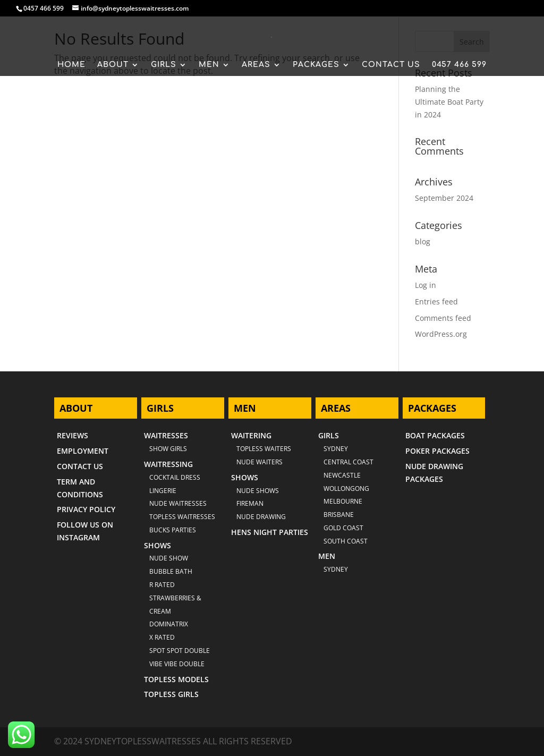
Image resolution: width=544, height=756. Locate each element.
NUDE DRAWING (261, 517)
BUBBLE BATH (171, 571)
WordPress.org (441, 334)
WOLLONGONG (346, 489)
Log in (426, 285)
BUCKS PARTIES (173, 530)
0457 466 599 (44, 8)
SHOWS (158, 545)
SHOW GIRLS (168, 449)
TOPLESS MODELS (176, 679)
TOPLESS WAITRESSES (182, 517)
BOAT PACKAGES (435, 435)
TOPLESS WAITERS (264, 449)
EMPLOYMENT (83, 451)
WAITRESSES (166, 435)
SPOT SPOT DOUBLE (180, 651)
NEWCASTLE (342, 475)
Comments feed (443, 318)
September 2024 (444, 198)
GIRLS (164, 65)
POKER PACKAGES (437, 451)
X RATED (162, 637)
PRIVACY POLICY (86, 509)
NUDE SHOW (169, 558)
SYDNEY (336, 569)
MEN (209, 65)
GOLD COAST (343, 528)
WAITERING (251, 435)
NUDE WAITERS (260, 462)
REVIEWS (73, 435)
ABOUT (113, 65)
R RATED (162, 585)
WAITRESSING (168, 464)
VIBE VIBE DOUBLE (177, 664)
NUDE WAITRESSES (178, 503)
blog (423, 241)
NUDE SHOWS (258, 491)
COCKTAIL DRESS (175, 477)
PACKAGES (316, 65)
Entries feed (436, 301)
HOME (71, 65)
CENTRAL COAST (348, 462)
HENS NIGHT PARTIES (270, 532)
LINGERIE (163, 491)
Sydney (336, 449)
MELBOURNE (343, 501)
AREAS (256, 65)
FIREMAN (250, 503)
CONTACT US (391, 65)
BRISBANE (339, 515)
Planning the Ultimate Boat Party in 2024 (449, 102)
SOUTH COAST (346, 541)
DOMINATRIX (169, 624)
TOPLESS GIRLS (171, 694)
